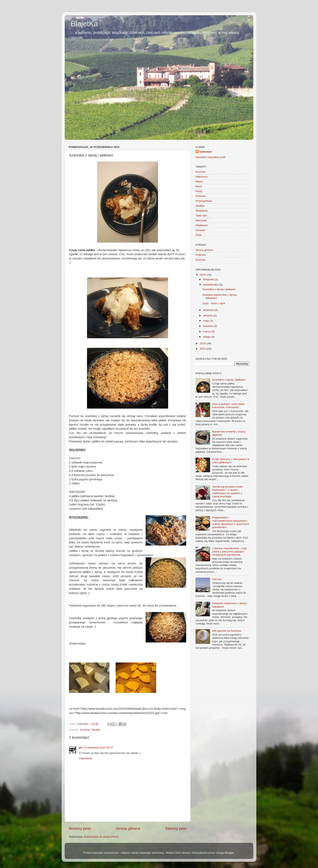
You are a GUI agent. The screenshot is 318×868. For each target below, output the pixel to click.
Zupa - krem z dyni (214, 303)
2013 (203, 349)
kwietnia (208, 326)
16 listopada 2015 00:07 (99, 748)
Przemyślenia (204, 201)
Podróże (201, 196)
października (211, 285)
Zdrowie (200, 230)
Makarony (201, 177)
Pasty (199, 191)
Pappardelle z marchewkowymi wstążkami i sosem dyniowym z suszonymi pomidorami (231, 522)
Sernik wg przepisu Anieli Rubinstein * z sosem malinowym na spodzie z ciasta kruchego (227, 492)
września (209, 310)
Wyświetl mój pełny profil (211, 157)
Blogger (229, 853)
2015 (203, 275)
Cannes (217, 579)
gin (81, 748)
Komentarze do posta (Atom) (101, 837)
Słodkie (96, 730)
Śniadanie (202, 211)
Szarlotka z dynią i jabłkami (219, 289)
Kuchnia (85, 730)
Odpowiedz (86, 758)
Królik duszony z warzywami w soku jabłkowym (231, 461)
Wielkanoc (202, 225)
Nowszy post (80, 828)
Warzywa (201, 220)
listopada (209, 279)
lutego (207, 337)
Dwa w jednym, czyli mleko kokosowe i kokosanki (228, 406)
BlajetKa (84, 24)
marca (207, 331)
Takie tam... (203, 216)
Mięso (199, 181)
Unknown (206, 152)
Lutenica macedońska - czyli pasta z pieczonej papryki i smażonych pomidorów (229, 552)
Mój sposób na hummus (227, 631)
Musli (199, 186)
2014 (203, 343)
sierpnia (208, 315)
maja (206, 321)
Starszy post (176, 828)
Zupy (199, 235)
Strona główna (128, 828)
